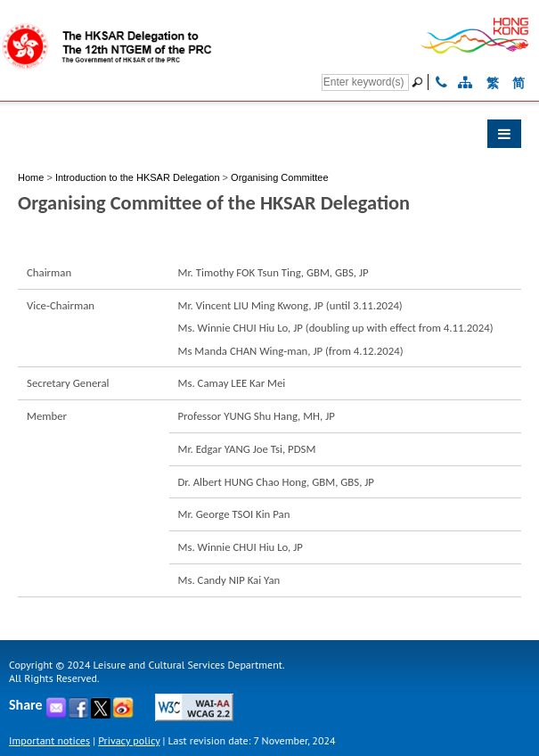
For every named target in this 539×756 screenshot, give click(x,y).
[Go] (420, 82)
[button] (269, 138)
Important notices (49, 740)
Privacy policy (129, 740)
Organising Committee (279, 177)
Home (31, 177)
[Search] (365, 82)
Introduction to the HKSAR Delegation (138, 177)
